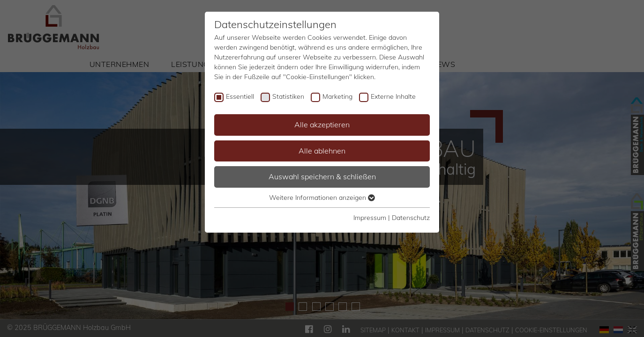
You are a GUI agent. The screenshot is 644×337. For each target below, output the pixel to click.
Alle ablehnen (322, 151)
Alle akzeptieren (322, 125)
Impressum (370, 218)
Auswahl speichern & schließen (322, 176)
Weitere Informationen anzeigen (322, 198)
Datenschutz (411, 218)
